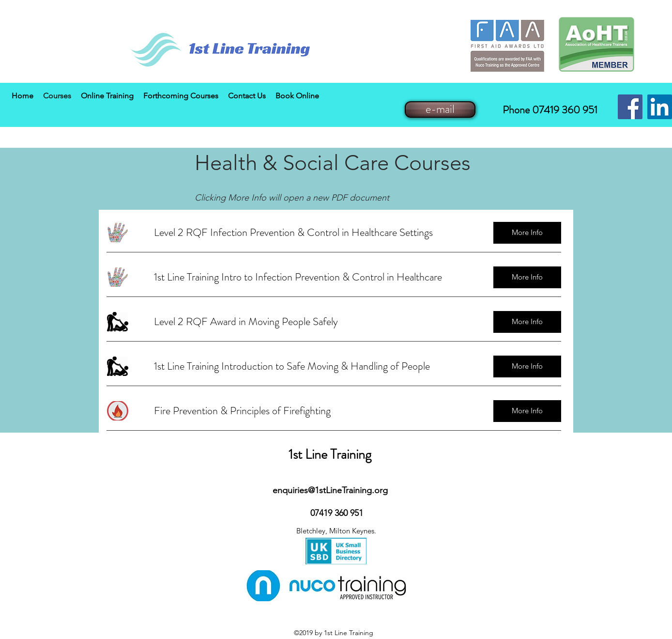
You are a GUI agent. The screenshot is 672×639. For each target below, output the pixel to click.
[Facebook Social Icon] (630, 107)
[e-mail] (440, 109)
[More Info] (527, 233)
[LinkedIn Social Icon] (660, 107)
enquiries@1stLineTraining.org (330, 490)
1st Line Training (330, 454)
